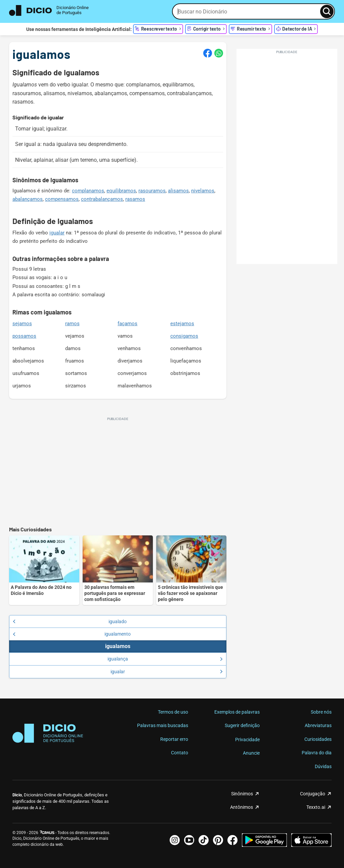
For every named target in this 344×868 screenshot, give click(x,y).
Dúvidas (323, 766)
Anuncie (251, 753)
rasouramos (152, 191)
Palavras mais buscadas (163, 725)
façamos (127, 324)
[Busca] (327, 11)
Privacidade (247, 740)
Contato (180, 753)
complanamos (88, 191)
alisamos (178, 191)
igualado (70, 621)
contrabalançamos (102, 199)
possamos (24, 336)
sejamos (22, 324)
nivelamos (203, 191)
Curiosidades (318, 739)
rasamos (135, 199)
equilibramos (121, 191)
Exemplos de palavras (237, 712)
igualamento (72, 634)
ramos (72, 324)
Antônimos (242, 807)
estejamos (182, 324)
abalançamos (28, 199)
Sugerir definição (242, 725)
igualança (165, 659)
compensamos (62, 199)
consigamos (184, 336)
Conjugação (313, 794)
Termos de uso (173, 712)
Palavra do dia (317, 753)
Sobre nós (321, 712)
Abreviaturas (318, 725)
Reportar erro (174, 739)
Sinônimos (242, 794)
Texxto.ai (316, 807)
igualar (57, 233)
